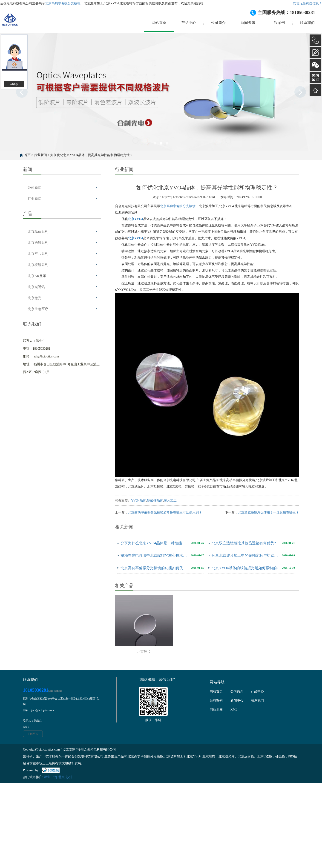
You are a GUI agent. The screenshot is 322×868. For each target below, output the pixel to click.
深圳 (47, 777)
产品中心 (189, 23)
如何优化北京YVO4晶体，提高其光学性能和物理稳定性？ (92, 155)
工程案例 (278, 23)
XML (234, 710)
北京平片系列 (38, 254)
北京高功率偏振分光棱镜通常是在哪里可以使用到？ (165, 513)
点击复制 (69, 750)
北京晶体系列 (38, 232)
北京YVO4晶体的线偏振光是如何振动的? (245, 568)
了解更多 (33, 734)
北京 (62, 777)
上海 (55, 777)
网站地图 (216, 710)
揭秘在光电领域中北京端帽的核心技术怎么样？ (155, 555)
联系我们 (307, 23)
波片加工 (170, 501)
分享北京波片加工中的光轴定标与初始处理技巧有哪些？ (246, 555)
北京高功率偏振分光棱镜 (63, 3)
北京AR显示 (37, 276)
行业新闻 (40, 155)
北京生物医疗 (38, 309)
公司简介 (218, 23)
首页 (27, 155)
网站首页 (159, 23)
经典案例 (216, 701)
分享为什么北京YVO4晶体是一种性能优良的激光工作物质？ (155, 543)
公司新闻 (34, 188)
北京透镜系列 (38, 243)
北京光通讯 (36, 287)
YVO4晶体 (139, 501)
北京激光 (34, 298)
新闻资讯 (248, 23)
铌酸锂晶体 (155, 501)
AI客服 (14, 84)
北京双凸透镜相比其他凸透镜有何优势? (244, 543)
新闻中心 (237, 701)
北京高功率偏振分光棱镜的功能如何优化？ (155, 568)
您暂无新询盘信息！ (308, 3)
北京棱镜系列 (38, 265)
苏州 (69, 777)
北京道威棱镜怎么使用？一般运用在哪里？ (268, 513)
